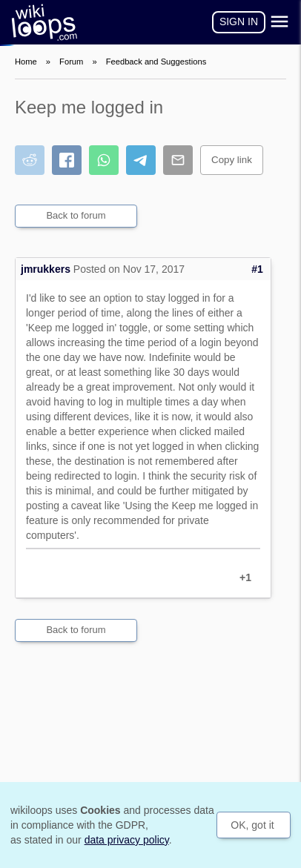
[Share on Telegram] (141, 160)
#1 (257, 269)
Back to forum (76, 215)
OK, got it (252, 825)
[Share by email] (178, 160)
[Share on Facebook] (67, 160)
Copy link (232, 160)
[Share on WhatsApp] (104, 160)
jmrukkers (46, 269)
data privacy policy (127, 840)
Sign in (239, 21)
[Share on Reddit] (30, 160)
